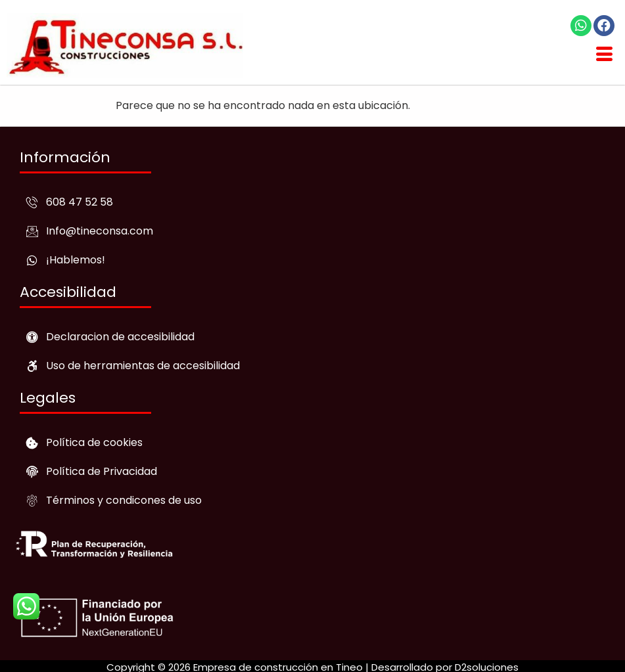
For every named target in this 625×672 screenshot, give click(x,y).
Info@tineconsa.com (100, 231)
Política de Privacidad (102, 471)
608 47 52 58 (80, 202)
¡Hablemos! (76, 260)
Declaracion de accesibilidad (120, 337)
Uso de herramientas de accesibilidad (143, 366)
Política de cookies (94, 442)
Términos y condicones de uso (124, 500)
